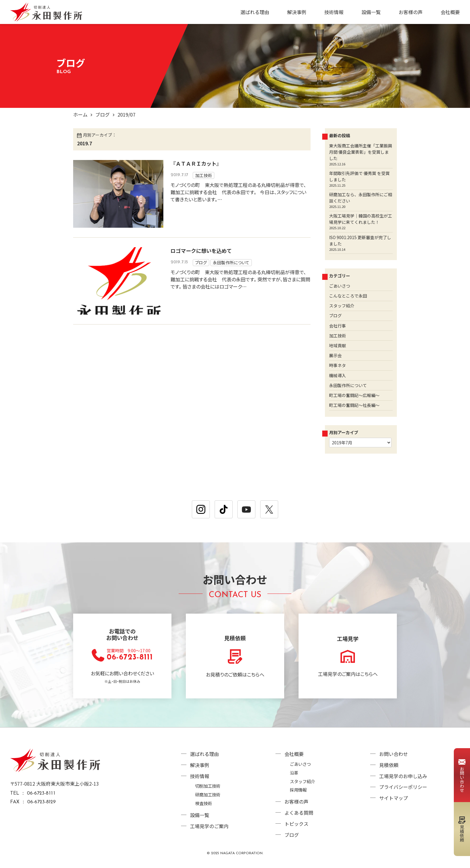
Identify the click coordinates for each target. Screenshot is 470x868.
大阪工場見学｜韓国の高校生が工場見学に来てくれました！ (361, 219)
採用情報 (298, 790)
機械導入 (338, 375)
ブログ (103, 114)
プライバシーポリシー (403, 787)
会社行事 (338, 326)
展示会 (335, 355)
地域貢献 (338, 345)
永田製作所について (231, 262)
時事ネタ (338, 365)
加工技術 (204, 175)
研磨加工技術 (208, 794)
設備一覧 (371, 12)
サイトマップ (394, 798)
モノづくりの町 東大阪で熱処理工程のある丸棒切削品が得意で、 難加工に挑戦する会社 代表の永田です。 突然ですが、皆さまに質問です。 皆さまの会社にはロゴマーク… (240, 279)
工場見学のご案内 (209, 826)
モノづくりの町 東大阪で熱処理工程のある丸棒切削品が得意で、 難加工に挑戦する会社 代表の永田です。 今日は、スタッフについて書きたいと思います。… (238, 192)
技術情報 (334, 12)
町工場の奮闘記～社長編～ (354, 405)
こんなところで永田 (348, 296)
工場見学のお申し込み (403, 776)
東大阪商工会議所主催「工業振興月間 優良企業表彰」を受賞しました (361, 152)
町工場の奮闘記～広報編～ (354, 395)
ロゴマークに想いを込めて (201, 251)
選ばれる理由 (255, 12)
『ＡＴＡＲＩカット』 (196, 163)
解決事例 (297, 12)
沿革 (294, 773)
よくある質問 (299, 813)
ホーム (80, 114)
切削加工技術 (208, 786)
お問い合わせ (394, 754)
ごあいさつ (340, 286)
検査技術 (204, 803)
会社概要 (450, 12)
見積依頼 (389, 765)
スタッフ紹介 (342, 306)
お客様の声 (411, 12)
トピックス (296, 824)
